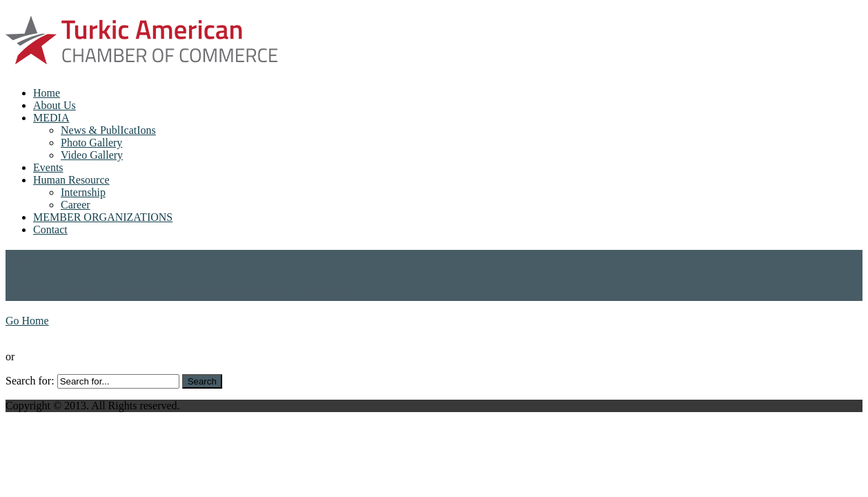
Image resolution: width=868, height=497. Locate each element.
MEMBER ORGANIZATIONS (103, 217)
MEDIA (51, 118)
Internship (83, 192)
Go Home (27, 321)
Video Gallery (92, 155)
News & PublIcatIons (108, 130)
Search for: (30, 381)
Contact (50, 230)
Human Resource (71, 180)
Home (47, 93)
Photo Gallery (91, 143)
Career (76, 205)
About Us (55, 105)
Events (48, 167)
